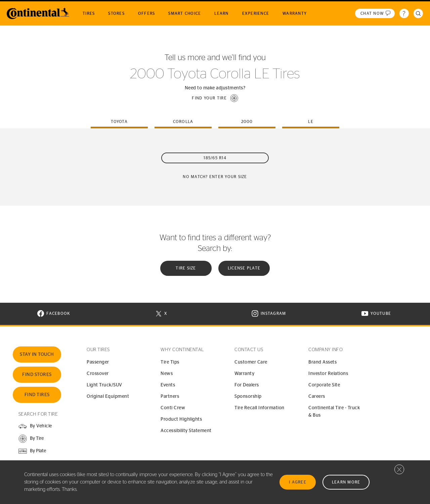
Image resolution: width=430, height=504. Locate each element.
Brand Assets (322, 362)
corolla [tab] (183, 122)
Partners (170, 396)
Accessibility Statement (186, 431)
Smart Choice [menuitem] (185, 13)
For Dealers (247, 385)
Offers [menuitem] (147, 13)
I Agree (298, 482)
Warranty (244, 374)
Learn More (346, 482)
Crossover (98, 374)
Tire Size (186, 268)
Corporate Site (324, 385)
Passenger (98, 362)
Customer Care (251, 362)
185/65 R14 (215, 158)
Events (168, 385)
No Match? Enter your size (215, 177)
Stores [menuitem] (116, 13)
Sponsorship (248, 396)
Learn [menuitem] (221, 13)
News (167, 374)
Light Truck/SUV (104, 385)
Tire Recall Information (260, 408)
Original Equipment (108, 396)
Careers (317, 396)
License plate (244, 268)
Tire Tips (170, 362)
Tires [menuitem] (89, 13)
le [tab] (311, 122)
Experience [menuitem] (256, 13)
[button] (215, 98)
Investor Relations (328, 374)
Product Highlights (181, 419)
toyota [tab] (119, 122)
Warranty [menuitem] (295, 13)
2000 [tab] (247, 122)
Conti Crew (173, 408)
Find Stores (37, 375)
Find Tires (37, 395)
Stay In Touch (37, 354)
